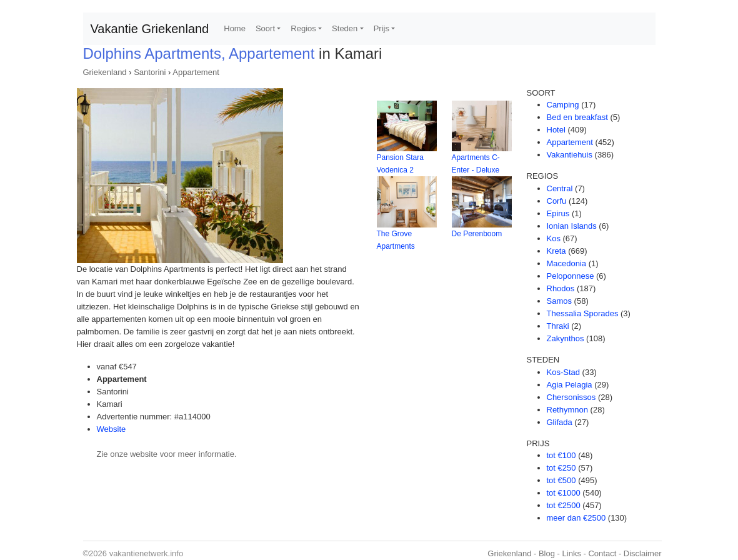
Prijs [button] (381, 28)
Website (112, 429)
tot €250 (561, 468)
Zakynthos (566, 338)
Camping (563, 105)
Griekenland (105, 72)
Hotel (556, 130)
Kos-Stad (563, 372)
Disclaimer (643, 553)
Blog (547, 553)
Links (572, 553)
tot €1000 (564, 493)
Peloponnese (571, 276)
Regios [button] (303, 28)
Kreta (556, 251)
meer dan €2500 (576, 518)
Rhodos (561, 288)
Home (235, 28)
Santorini (150, 72)
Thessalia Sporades (583, 313)
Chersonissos (571, 397)
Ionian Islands (572, 226)
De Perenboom (477, 234)
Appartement (196, 72)
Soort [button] (265, 28)
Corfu (557, 201)
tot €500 (561, 480)
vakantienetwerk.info (147, 553)
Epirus (558, 213)
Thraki (558, 326)
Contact (602, 553)
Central (560, 188)
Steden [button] (345, 28)
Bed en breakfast (577, 117)
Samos (559, 301)
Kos (554, 238)
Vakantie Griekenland (150, 29)
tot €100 (561, 455)
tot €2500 (564, 505)
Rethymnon (567, 410)
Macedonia (567, 263)
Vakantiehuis (570, 155)
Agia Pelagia (570, 385)
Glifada (560, 422)
